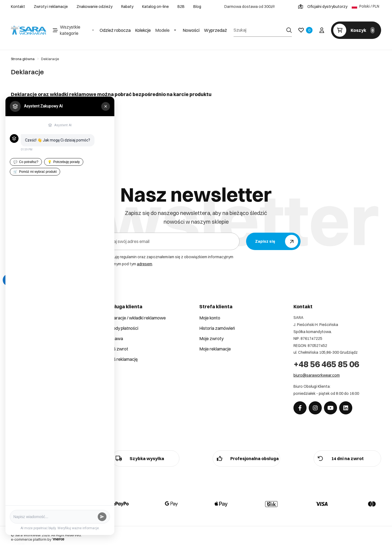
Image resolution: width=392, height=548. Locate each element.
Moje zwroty (211, 338)
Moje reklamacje (215, 349)
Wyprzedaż (215, 30)
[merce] (58, 539)
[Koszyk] (356, 30)
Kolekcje (143, 30)
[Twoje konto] (322, 30)
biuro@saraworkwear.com (317, 375)
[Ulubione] (305, 30)
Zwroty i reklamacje (51, 7)
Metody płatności (122, 328)
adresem (145, 264)
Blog (197, 7)
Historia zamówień (217, 328)
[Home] (29, 30)
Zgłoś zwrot (117, 349)
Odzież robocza (115, 30)
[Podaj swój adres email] (169, 241)
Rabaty (127, 7)
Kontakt (18, 7)
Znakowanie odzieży (94, 7)
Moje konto (210, 318)
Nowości (191, 30)
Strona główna (23, 59)
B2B (181, 7)
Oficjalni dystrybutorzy (323, 7)
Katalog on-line (155, 7)
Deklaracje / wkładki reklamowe (135, 318)
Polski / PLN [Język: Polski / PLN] (365, 7)
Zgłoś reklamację (121, 359)
